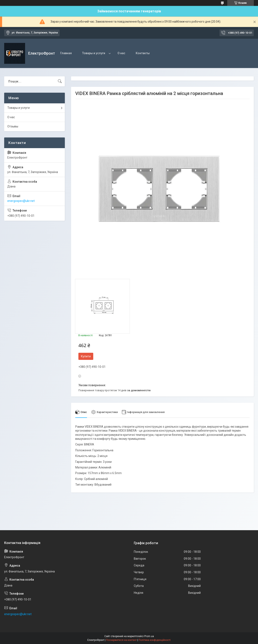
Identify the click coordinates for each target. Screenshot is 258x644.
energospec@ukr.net (21, 201)
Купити (86, 356)
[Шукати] (60, 81)
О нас (121, 53)
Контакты (143, 53)
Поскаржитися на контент (121, 640)
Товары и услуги (94, 53)
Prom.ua (149, 636)
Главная (66, 53)
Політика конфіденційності (155, 640)
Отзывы (13, 126)
